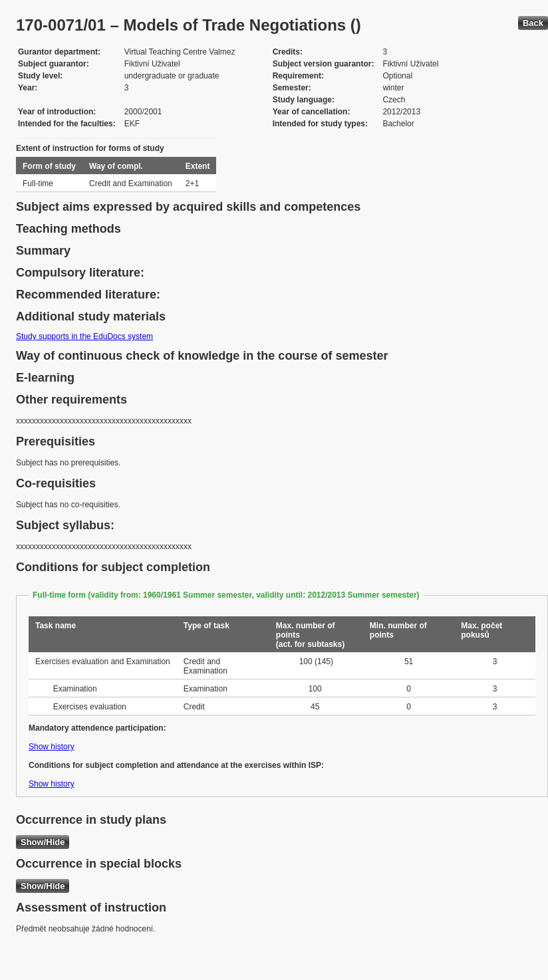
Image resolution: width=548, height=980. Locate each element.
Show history (52, 747)
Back (533, 23)
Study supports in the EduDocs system (84, 336)
